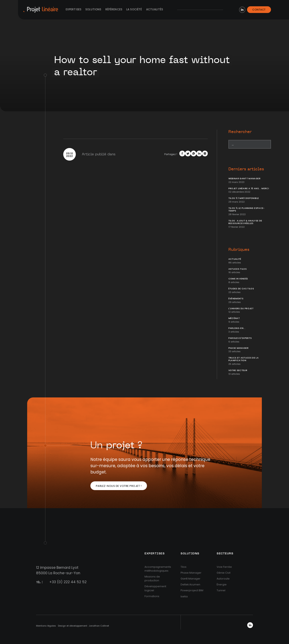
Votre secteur (238, 370)
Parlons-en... (237, 328)
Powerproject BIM (192, 590)
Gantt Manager (191, 579)
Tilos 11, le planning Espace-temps (247, 209)
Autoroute (223, 579)
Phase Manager (239, 348)
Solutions (93, 9)
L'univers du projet (241, 309)
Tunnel (221, 590)
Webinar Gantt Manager (244, 179)
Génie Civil (224, 573)
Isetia (184, 596)
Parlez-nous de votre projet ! (119, 486)
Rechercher (240, 132)
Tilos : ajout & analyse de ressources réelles (245, 222)
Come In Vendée (238, 279)
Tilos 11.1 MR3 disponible (244, 198)
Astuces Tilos (238, 269)
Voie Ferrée (224, 567)
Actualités (155, 9)
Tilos (184, 567)
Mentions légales (46, 626)
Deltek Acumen (190, 584)
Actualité (235, 259)
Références (114, 9)
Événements (236, 299)
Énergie (222, 584)
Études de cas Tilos (241, 289)
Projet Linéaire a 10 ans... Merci (249, 188)
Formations (152, 596)
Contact (259, 10)
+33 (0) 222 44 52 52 (68, 582)
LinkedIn (242, 10)
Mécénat (234, 318)
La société (134, 9)
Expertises (74, 9)
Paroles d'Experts (240, 338)
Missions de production (152, 579)
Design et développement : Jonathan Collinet (83, 626)
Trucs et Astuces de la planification (244, 359)
